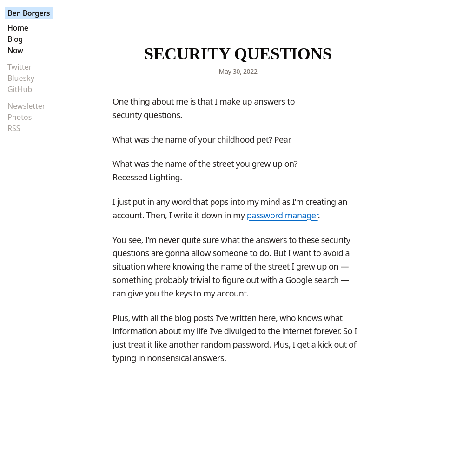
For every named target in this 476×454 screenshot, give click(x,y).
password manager (282, 215)
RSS (14, 128)
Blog (15, 39)
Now (15, 50)
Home (18, 28)
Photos (20, 117)
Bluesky (21, 78)
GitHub (20, 89)
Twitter (20, 67)
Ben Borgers (29, 13)
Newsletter (26, 106)
